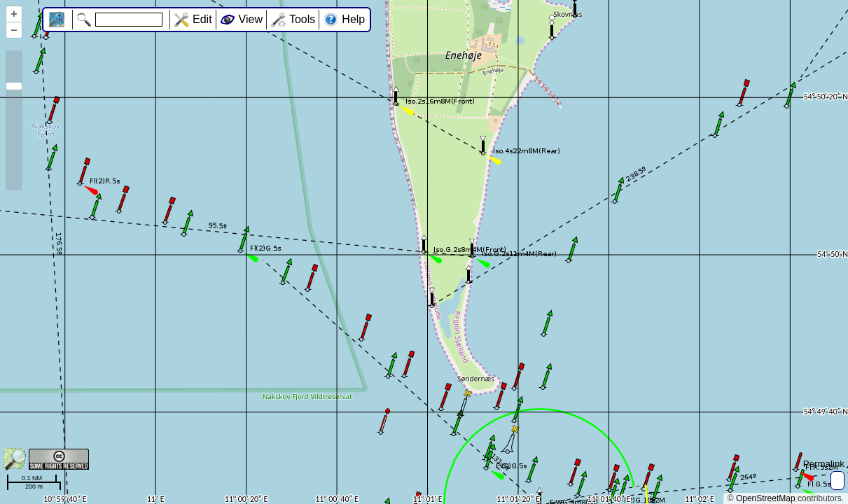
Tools (302, 19)
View (251, 19)
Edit (202, 19)
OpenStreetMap (766, 498)
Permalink (824, 464)
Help (353, 19)
